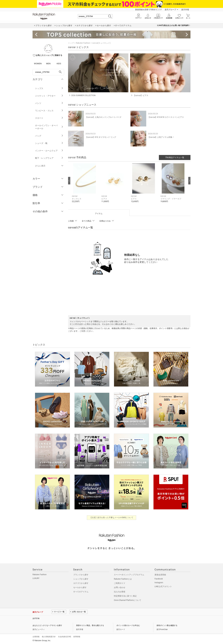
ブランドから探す (81, 575)
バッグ (49, 136)
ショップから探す (81, 579)
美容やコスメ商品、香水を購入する (90, 625)
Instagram (159, 583)
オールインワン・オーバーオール (49, 127)
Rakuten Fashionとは (123, 579)
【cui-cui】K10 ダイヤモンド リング (101, 137)
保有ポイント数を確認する (167, 625)
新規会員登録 (160, 575)
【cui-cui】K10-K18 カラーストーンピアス (166, 117)
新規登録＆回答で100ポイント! (148, 10)
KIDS (59, 64)
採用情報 (77, 637)
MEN (48, 64)
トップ (71, 43)
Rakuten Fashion (83, 43)
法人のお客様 (120, 592)
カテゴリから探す (81, 583)
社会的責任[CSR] (65, 637)
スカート (49, 118)
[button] (85, 185)
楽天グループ (170, 10)
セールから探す (80, 587)
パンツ (49, 103)
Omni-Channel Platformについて (128, 600)
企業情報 (36, 637)
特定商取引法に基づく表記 (125, 596)
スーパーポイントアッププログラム (129, 575)
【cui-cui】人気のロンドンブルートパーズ (103, 117)
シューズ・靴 (49, 143)
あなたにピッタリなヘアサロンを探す (47, 625)
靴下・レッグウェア (49, 158)
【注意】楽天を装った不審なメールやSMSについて (112, 518)
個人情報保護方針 (49, 637)
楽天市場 (185, 10)
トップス (49, 88)
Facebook (159, 579)
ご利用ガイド (120, 583)
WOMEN (38, 64)
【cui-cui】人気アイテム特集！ (161, 137)
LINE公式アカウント (163, 587)
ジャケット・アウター (49, 96)
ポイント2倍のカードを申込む (128, 625)
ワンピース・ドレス (49, 111)
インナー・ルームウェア (49, 151)
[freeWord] (48, 72)
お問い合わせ (120, 587)
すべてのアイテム (81, 592)
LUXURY (36, 578)
